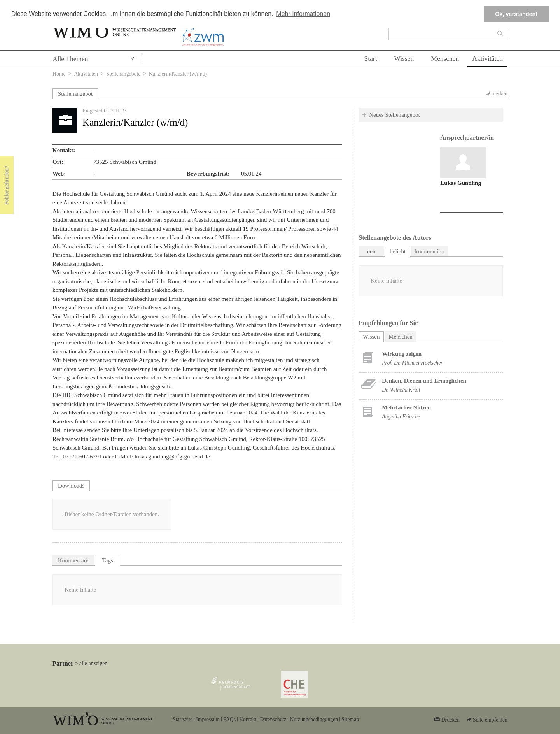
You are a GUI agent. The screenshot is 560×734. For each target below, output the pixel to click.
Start (370, 58)
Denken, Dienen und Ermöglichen (424, 381)
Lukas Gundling (461, 183)
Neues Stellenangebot (394, 115)
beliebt (398, 251)
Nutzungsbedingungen (314, 719)
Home (59, 74)
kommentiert (430, 251)
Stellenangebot (75, 94)
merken (500, 94)
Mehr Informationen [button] (303, 14)
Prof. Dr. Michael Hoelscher (412, 363)
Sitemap (350, 719)
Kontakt (248, 719)
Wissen (404, 58)
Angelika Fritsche (401, 417)
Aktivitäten (487, 58)
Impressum (208, 719)
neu (371, 251)
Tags (108, 560)
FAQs (229, 719)
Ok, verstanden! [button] (516, 14)
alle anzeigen (93, 663)
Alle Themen (70, 59)
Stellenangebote (124, 74)
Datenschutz (273, 719)
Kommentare (73, 560)
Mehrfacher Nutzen (406, 407)
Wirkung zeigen (402, 354)
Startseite (183, 719)
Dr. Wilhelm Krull (401, 390)
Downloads (71, 486)
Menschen (445, 58)
